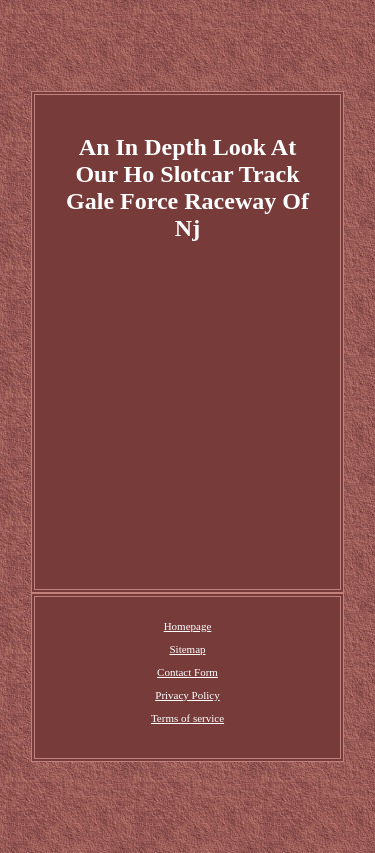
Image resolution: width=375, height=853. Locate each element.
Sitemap (187, 649)
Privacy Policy (187, 695)
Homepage (188, 626)
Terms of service (187, 718)
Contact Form (187, 672)
